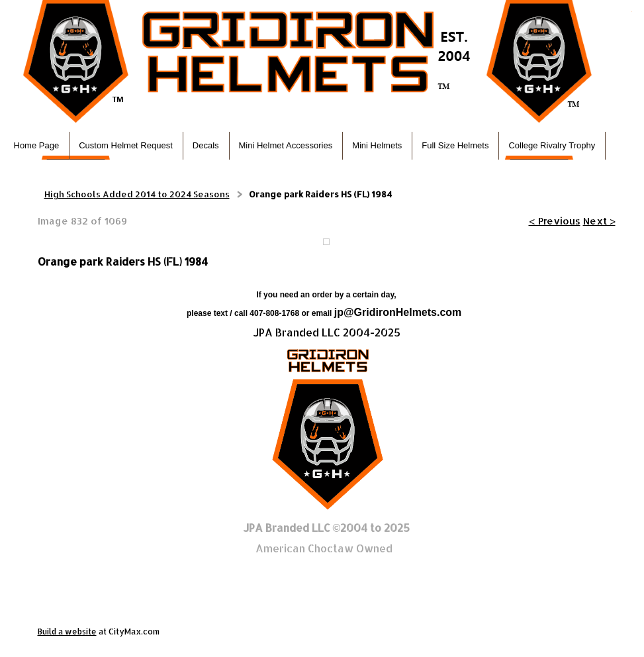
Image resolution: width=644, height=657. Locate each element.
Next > (599, 221)
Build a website (67, 632)
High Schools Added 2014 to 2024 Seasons (137, 194)
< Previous (555, 221)
